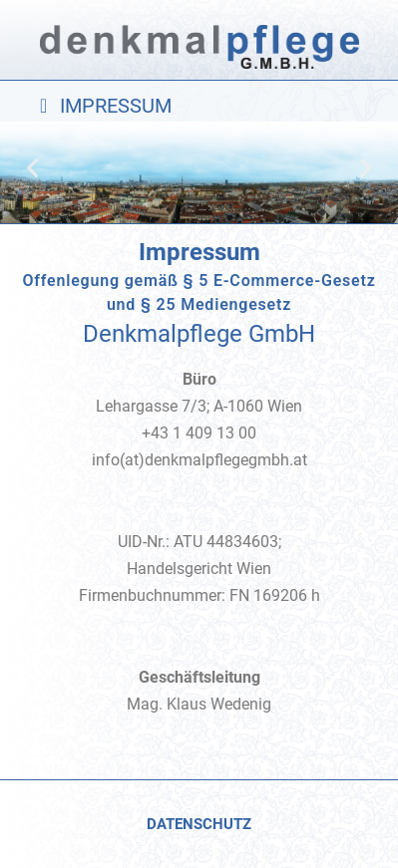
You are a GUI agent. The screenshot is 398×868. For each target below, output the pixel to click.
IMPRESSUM (116, 106)
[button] (199, 106)
